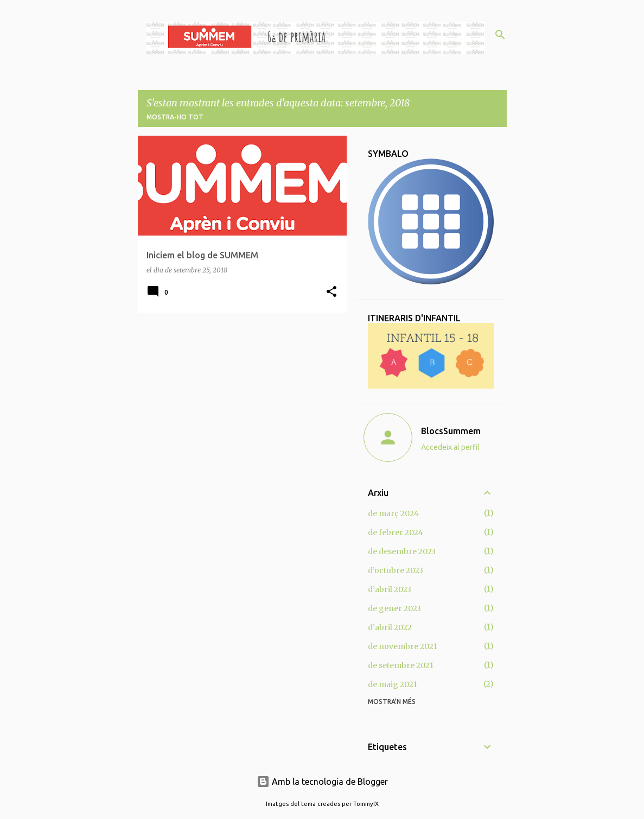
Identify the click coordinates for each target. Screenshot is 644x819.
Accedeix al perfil (450, 447)
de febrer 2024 (396, 532)
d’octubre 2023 (396, 570)
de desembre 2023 (402, 551)
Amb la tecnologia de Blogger (322, 782)
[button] (331, 292)
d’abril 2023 (390, 589)
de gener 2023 (394, 608)
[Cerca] (500, 35)
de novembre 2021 (403, 646)
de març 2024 (393, 513)
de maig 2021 (393, 684)
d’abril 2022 (390, 627)
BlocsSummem (451, 431)
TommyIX (366, 804)
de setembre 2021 (401, 665)
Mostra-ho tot (175, 117)
